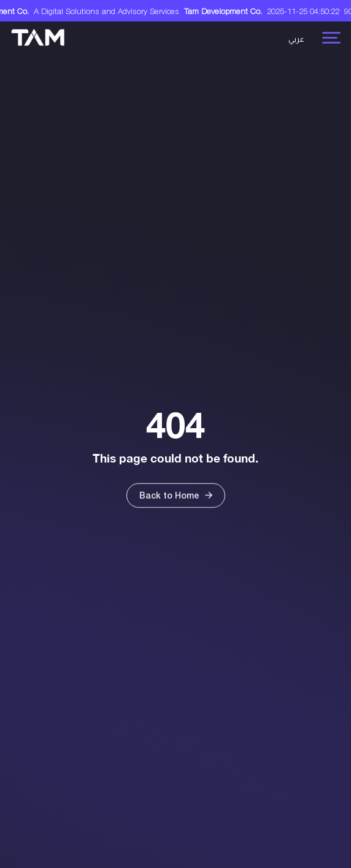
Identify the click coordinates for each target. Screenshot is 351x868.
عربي (296, 39)
